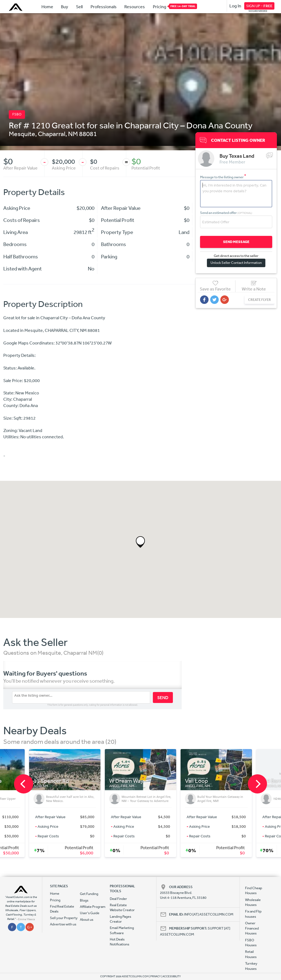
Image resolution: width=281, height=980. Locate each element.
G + (30, 927)
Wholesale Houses (253, 902)
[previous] (24, 784)
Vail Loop (196, 781)
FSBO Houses (251, 943)
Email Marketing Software (122, 930)
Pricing (160, 6)
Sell (79, 7)
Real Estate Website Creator (122, 907)
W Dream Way (126, 781)
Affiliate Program (93, 907)
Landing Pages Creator (120, 919)
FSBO (17, 114)
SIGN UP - (259, 6)
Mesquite (22, 134)
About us (87, 920)
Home (47, 7)
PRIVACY (156, 976)
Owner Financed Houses (252, 928)
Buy (64, 7)
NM (73, 134)
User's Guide (90, 913)
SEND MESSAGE (236, 242)
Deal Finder (118, 899)
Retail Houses (251, 954)
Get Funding (89, 894)
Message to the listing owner (223, 177)
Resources (135, 7)
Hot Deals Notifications (120, 942)
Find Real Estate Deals (62, 909)
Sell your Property (64, 918)
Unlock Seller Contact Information (236, 263)
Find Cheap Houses (254, 890)
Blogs (84, 900)
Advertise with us (63, 924)
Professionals (104, 7)
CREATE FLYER (259, 300)
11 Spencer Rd (51, 781)
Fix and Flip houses (253, 914)
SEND (163, 697)
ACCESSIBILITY (172, 976)
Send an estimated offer (226, 213)
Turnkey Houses (251, 966)
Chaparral (52, 134)
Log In (235, 6)
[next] (257, 784)
